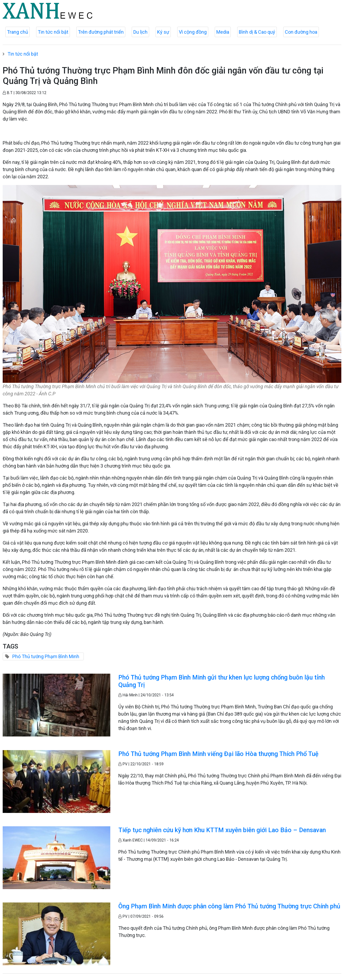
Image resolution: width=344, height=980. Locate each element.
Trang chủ (18, 32)
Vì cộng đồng (193, 32)
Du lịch (140, 32)
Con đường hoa (301, 32)
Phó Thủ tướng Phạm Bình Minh (46, 656)
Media (223, 32)
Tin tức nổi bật (53, 32)
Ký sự (163, 32)
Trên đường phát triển (101, 32)
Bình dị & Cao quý (257, 32)
